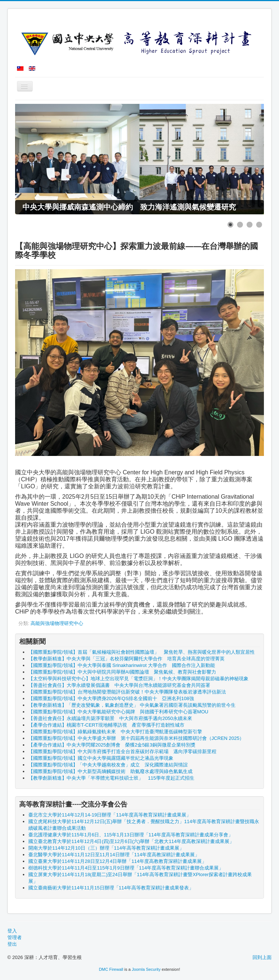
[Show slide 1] (230, 225)
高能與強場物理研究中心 (57, 623)
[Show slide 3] (250, 225)
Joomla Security (146, 969)
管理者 (15, 937)
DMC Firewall (111, 969)
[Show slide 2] (240, 225)
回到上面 (262, 957)
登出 (12, 944)
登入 (12, 931)
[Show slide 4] (259, 225)
